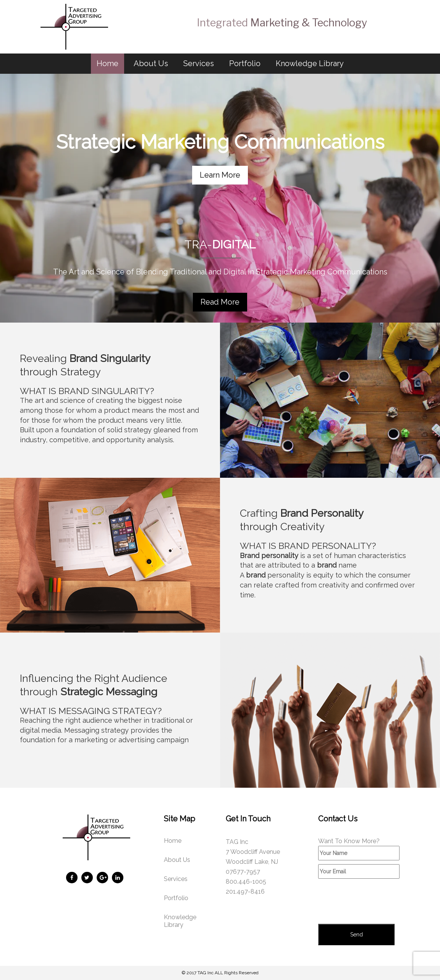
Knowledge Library (310, 63)
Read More (220, 302)
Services (199, 63)
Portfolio (245, 63)
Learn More (220, 175)
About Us (151, 63)
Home (108, 63)
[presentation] (376, 901)
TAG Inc (205, 973)
